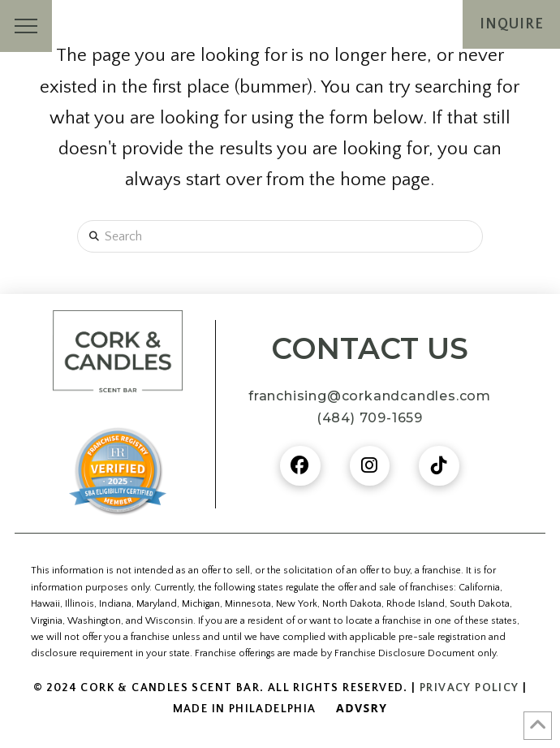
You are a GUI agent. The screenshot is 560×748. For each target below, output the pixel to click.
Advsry (362, 708)
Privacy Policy (470, 688)
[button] (26, 26)
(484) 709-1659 (370, 418)
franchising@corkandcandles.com (370, 396)
